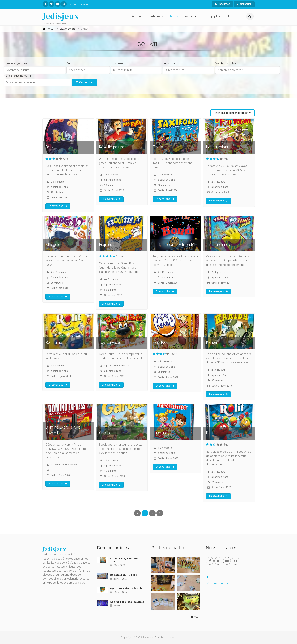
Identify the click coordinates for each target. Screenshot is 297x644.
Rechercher (85, 82)
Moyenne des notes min (18, 76)
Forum (233, 16)
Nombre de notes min (228, 63)
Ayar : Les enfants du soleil (127, 588)
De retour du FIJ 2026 (124, 575)
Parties (189, 16)
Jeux (173, 16)
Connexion (244, 4)
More (195, 617)
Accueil (137, 16)
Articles (155, 16)
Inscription (223, 4)
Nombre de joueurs (15, 63)
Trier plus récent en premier (231, 113)
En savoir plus (58, 206)
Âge (69, 63)
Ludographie (211, 16)
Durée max (169, 63)
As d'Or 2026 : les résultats (127, 602)
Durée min (117, 63)
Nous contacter (78, 4)
